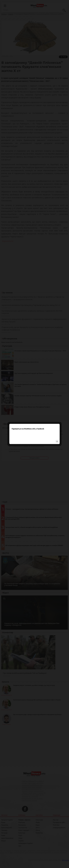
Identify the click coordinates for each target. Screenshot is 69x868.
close (57, 426)
